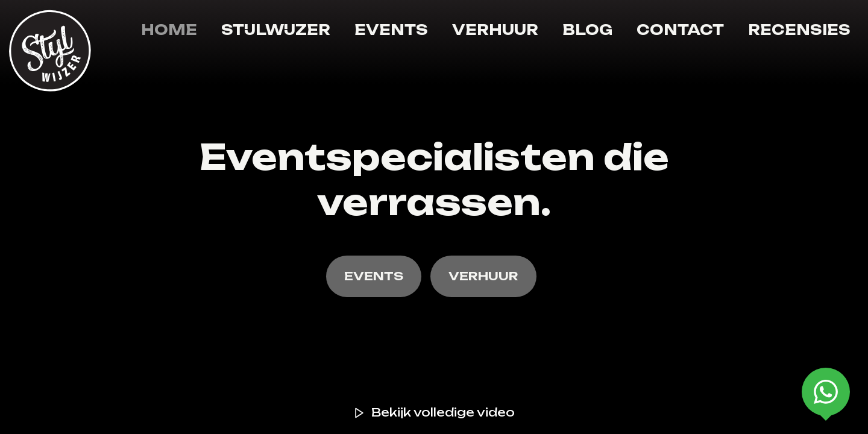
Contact (680, 30)
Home (169, 30)
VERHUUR (483, 276)
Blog (587, 30)
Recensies (799, 30)
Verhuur (495, 30)
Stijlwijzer (276, 30)
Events (391, 30)
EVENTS (374, 276)
